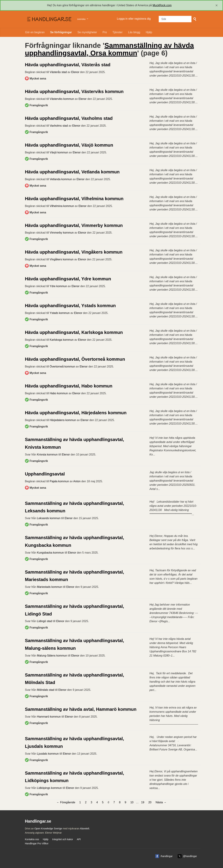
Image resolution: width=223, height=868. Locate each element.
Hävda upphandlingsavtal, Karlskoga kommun (74, 332)
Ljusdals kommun (48, 754)
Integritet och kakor (63, 839)
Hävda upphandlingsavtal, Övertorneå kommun (75, 359)
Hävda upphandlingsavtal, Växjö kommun (69, 145)
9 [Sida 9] (126, 802)
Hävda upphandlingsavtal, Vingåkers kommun (74, 252)
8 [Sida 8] (120, 802)
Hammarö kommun (49, 717)
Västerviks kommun (62, 99)
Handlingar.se (49, 19)
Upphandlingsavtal (45, 474)
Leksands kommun (49, 518)
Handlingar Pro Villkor (37, 843)
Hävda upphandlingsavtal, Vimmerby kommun (74, 225)
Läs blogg (134, 32)
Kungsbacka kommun (50, 553)
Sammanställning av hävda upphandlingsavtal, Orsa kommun (109, 49)
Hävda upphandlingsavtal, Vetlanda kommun (72, 172)
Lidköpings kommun (49, 788)
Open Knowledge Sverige (48, 829)
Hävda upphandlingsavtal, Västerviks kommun (74, 91)
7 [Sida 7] (114, 802)
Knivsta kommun (47, 455)
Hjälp (149, 32)
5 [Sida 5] (103, 802)
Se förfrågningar (61, 32)
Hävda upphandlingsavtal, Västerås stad (68, 65)
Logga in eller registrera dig (134, 19)
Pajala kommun (59, 481)
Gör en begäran (35, 32)
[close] (217, 5)
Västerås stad (58, 72)
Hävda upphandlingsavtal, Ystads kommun (70, 306)
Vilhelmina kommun (62, 206)
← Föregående (66, 802)
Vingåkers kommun (62, 259)
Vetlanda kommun (61, 179)
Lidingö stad (44, 621)
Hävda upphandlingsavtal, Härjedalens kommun (76, 413)
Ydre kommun (58, 286)
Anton (77, 481)
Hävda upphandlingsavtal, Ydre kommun (68, 279)
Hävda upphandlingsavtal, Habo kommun (69, 386)
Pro (105, 32)
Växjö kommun (59, 152)
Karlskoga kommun (62, 340)
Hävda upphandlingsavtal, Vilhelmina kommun (74, 199)
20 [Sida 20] (150, 802)
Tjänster (118, 32)
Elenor (75, 72)
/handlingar (166, 856)
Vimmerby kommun (62, 233)
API (79, 839)
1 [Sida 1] (80, 802)
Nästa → (161, 802)
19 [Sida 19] (143, 802)
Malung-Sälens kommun (52, 656)
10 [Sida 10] (132, 802)
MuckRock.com (162, 5)
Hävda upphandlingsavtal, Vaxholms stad (69, 118)
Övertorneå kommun (62, 367)
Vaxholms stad (59, 126)
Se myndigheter (87, 32)
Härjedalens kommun (63, 420)
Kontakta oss (32, 839)
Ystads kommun (60, 313)
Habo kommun (59, 393)
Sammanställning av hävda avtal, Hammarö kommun (81, 709)
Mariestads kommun (49, 587)
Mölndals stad (46, 690)
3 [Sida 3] (91, 802)
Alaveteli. (85, 829)
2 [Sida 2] (86, 802)
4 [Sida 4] (97, 802)
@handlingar (190, 856)
